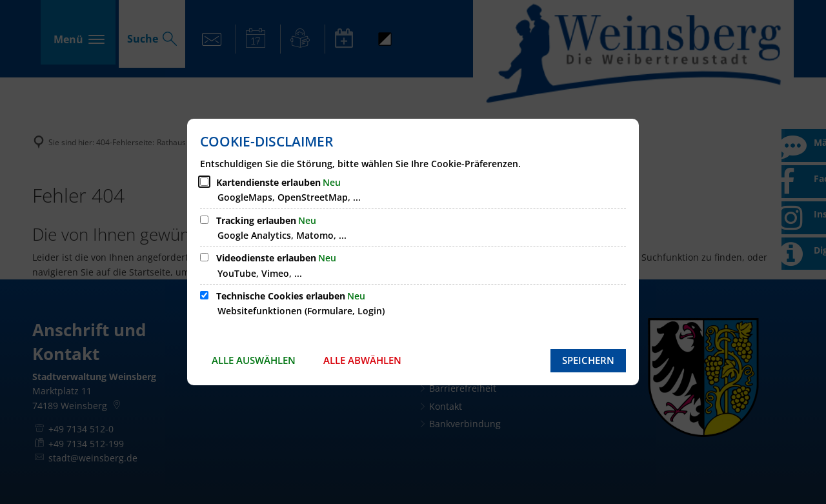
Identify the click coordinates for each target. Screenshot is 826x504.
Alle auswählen (254, 360)
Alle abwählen (362, 360)
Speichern (588, 360)
